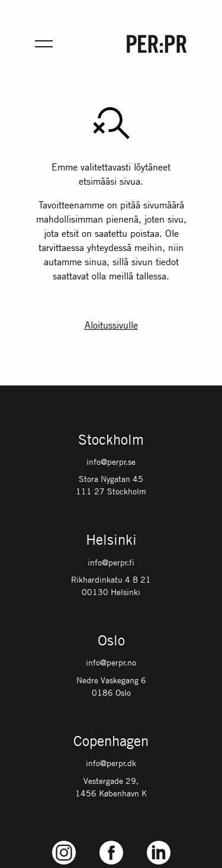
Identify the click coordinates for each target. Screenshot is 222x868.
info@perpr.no (111, 662)
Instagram (64, 841)
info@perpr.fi (111, 562)
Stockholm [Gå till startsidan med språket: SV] (111, 441)
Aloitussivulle (111, 325)
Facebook (111, 841)
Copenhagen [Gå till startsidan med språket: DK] (111, 742)
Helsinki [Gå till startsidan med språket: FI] (111, 541)
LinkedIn (159, 841)
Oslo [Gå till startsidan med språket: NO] (111, 641)
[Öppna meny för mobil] (44, 44)
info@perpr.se (111, 461)
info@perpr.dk (111, 763)
